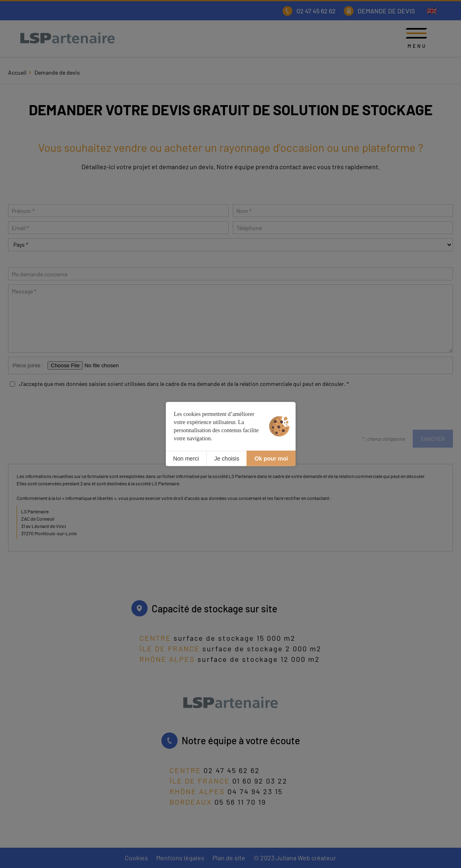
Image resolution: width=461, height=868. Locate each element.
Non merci (186, 458)
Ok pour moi (271, 458)
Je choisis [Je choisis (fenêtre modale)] (226, 458)
